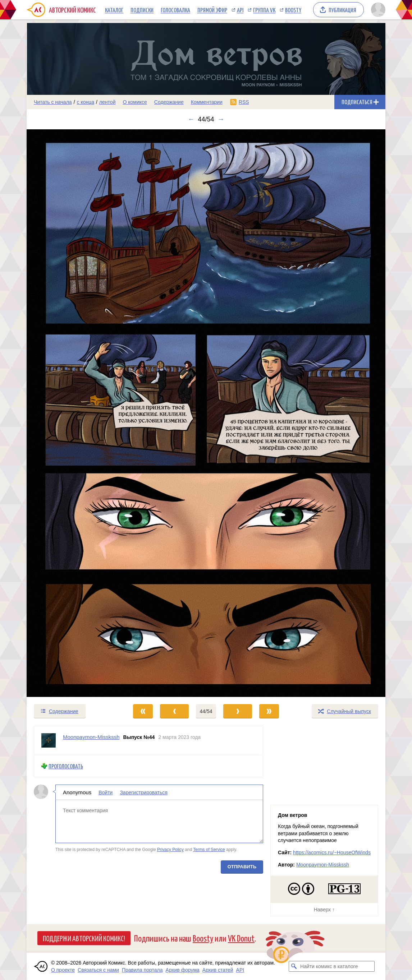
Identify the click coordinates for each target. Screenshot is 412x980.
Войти (106, 792)
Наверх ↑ (324, 910)
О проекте (63, 970)
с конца (86, 102)
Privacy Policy (170, 850)
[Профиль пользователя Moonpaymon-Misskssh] (49, 740)
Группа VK (264, 10)
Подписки (142, 10)
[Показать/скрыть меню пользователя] (377, 10)
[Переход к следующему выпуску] (206, 413)
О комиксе (135, 102)
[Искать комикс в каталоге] (294, 966)
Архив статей (218, 970)
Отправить (242, 867)
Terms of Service (209, 850)
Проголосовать (66, 766)
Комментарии (207, 102)
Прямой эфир (212, 10)
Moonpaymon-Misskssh (323, 865)
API (240, 10)
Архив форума (183, 970)
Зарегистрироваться (143, 792)
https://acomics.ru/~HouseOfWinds (332, 852)
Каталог (114, 10)
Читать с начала (53, 102)
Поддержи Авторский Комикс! (84, 938)
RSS (244, 102)
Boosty (293, 10)
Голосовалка (175, 10)
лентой (107, 102)
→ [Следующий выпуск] (221, 119)
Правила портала (142, 970)
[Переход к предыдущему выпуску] (72, 413)
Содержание (169, 102)
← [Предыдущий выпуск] (191, 119)
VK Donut (241, 938)
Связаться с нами (98, 970)
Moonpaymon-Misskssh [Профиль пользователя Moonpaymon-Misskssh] (91, 737)
